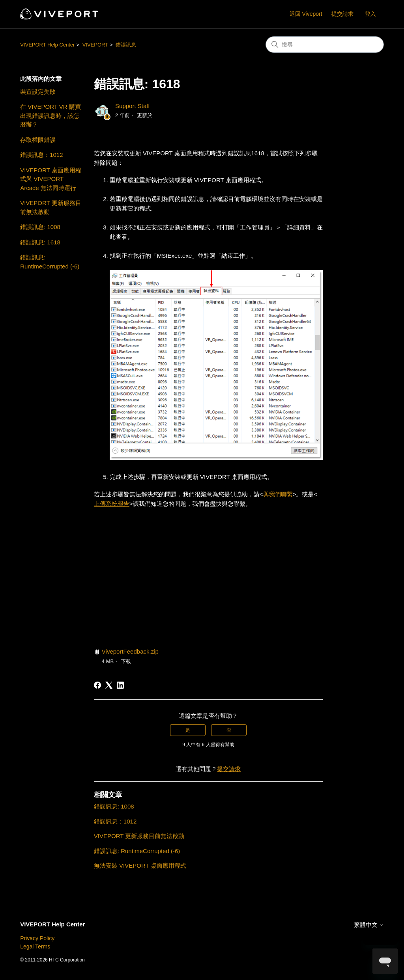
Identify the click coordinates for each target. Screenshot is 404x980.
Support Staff (132, 106)
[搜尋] (325, 45)
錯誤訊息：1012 (41, 155)
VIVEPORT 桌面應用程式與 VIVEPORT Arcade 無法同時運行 (50, 179)
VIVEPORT (95, 45)
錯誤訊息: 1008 (40, 227)
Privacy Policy (37, 938)
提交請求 (342, 14)
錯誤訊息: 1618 (40, 242)
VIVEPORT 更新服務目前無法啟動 (50, 207)
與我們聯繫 (278, 494)
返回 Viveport (306, 14)
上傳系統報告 (112, 504)
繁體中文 (369, 925)
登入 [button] (370, 14)
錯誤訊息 (126, 45)
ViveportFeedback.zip (130, 651)
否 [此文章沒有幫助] (229, 730)
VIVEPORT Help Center (47, 45)
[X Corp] (109, 685)
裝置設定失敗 (38, 92)
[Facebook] (97, 685)
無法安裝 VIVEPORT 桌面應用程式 (140, 865)
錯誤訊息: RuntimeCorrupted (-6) (50, 262)
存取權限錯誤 (38, 140)
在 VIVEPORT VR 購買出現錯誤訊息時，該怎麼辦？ (50, 116)
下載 (126, 661)
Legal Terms (35, 946)
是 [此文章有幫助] (188, 730)
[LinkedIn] (120, 685)
